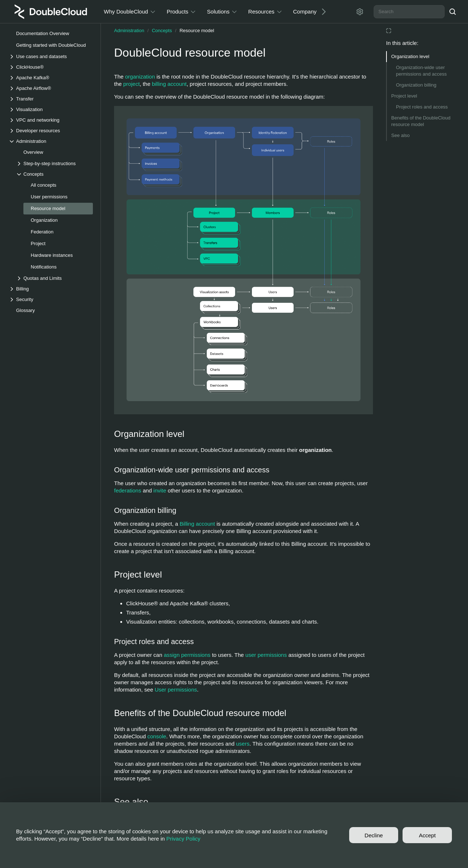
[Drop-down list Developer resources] (51, 131)
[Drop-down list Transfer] (51, 99)
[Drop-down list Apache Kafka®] (51, 78)
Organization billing (416, 85)
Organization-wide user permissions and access (421, 71)
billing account (169, 84)
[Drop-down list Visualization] (51, 109)
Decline (374, 835)
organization (140, 77)
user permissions (266, 655)
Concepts (162, 31)
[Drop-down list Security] (51, 299)
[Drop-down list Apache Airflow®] (51, 88)
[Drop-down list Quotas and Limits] (54, 278)
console (157, 736)
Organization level (410, 56)
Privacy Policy (183, 839)
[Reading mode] (389, 31)
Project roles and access (422, 107)
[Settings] (360, 12)
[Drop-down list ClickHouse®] (51, 67)
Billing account (197, 524)
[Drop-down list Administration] (51, 141)
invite (160, 490)
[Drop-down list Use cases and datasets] (51, 56)
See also (401, 135)
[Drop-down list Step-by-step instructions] (54, 163)
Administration (129, 31)
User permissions (176, 690)
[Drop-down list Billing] (51, 289)
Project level (404, 96)
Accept (427, 835)
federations (128, 490)
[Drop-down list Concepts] (54, 174)
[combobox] (409, 12)
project (131, 84)
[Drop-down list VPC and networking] (51, 120)
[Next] (321, 12)
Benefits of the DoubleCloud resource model (421, 121)
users (243, 744)
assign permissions (187, 655)
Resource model (197, 31)
